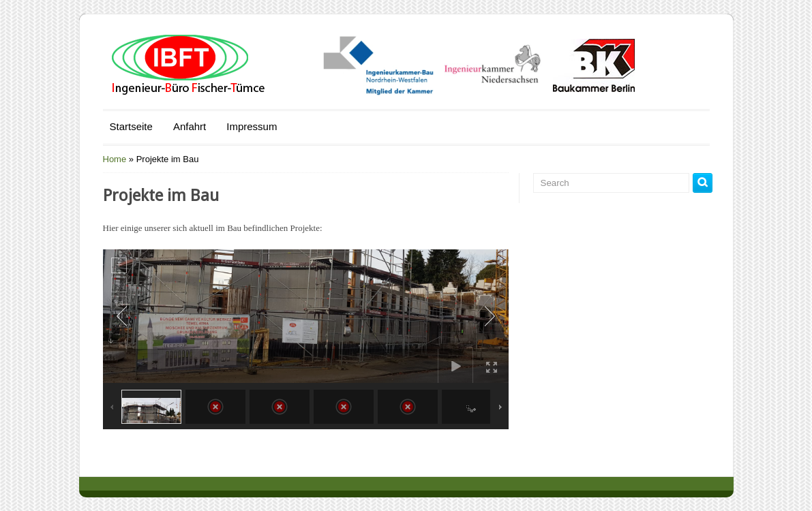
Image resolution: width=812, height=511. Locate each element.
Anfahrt (190, 126)
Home (115, 159)
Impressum (252, 126)
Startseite (131, 126)
